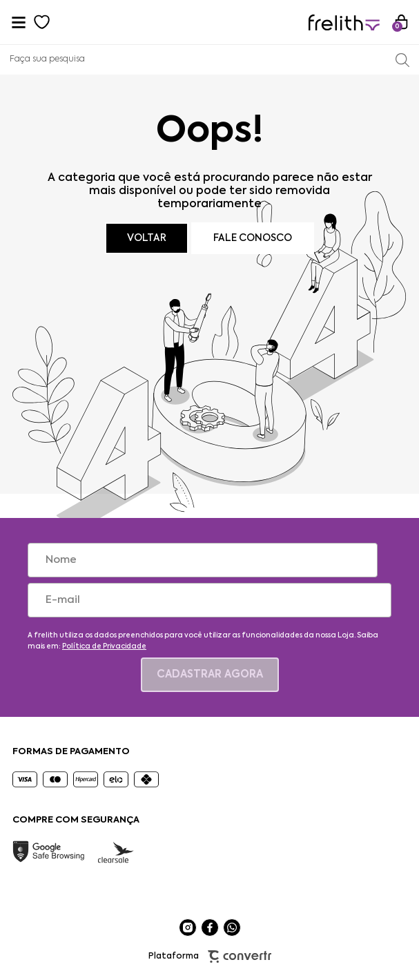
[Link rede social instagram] (188, 928)
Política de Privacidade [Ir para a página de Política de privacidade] (104, 646)
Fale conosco (253, 238)
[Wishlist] (42, 22)
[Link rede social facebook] (210, 928)
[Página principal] (344, 22)
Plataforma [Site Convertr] (210, 957)
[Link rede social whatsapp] (232, 928)
